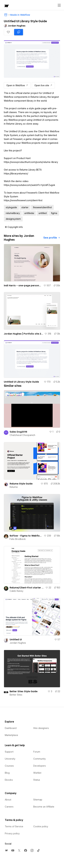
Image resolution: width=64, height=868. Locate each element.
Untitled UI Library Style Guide (21, 382)
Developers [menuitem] (40, 766)
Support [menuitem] (9, 752)
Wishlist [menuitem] (37, 773)
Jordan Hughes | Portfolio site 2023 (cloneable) (24, 334)
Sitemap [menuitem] (38, 800)
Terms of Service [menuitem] (14, 826)
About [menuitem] (8, 800)
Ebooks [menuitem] (9, 780)
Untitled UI (16, 640)
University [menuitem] (10, 759)
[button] (8, 32)
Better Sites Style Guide (24, 691)
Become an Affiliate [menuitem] (44, 807)
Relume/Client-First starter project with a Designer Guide (27, 588)
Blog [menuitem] (7, 773)
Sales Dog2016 (18, 432)
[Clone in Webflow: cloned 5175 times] (19, 32)
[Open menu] (59, 5)
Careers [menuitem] (9, 807)
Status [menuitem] (37, 780)
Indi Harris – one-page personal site (23, 286)
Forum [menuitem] (37, 752)
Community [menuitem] (40, 759)
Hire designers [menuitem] (41, 728)
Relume (14, 487)
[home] (6, 6)
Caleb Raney (16, 591)
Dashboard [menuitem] (11, 728)
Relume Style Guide (21, 484)
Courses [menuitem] (9, 766)
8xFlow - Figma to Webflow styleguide (26, 536)
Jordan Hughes (18, 643)
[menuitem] (6, 850)
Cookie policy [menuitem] (41, 826)
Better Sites (16, 695)
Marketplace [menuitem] (11, 735)
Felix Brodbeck (18, 539)
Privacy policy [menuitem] (12, 834)
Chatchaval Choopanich (22, 435)
